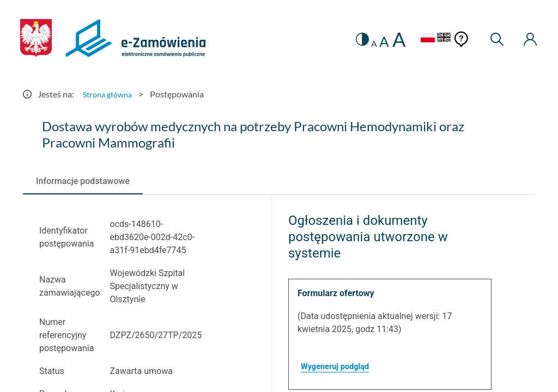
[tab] (83, 181)
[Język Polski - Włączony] (415, 39)
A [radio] (361, 44)
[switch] (348, 39)
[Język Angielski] (438, 39)
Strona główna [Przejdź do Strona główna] (110, 94)
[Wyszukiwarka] (492, 39)
